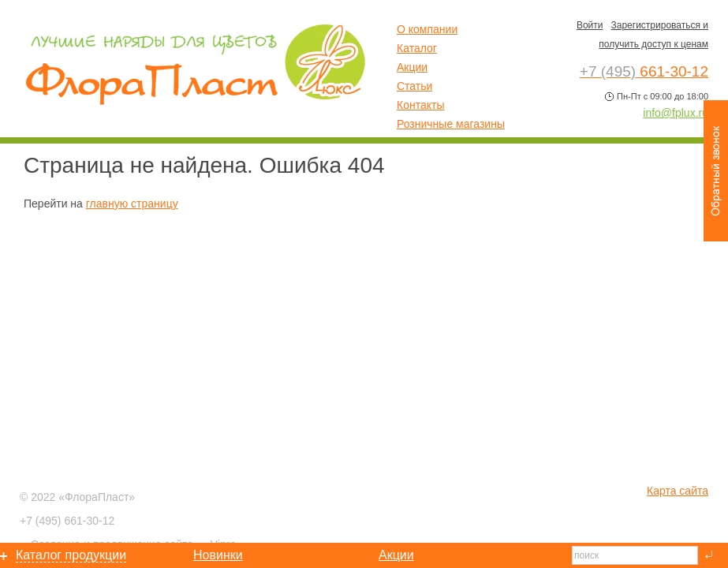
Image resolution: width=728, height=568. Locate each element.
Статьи (414, 86)
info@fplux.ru (676, 113)
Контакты (420, 105)
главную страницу (132, 204)
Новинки (218, 555)
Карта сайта (678, 491)
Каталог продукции (71, 555)
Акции (412, 67)
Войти (590, 25)
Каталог (417, 48)
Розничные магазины (451, 124)
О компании (427, 29)
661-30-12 (67, 521)
